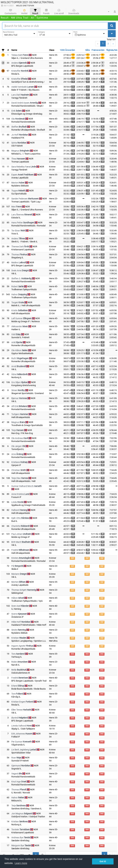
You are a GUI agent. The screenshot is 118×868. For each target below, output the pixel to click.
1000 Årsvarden (67, 50)
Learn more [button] (21, 863)
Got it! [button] (103, 861)
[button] (107, 12)
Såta (88, 50)
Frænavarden (98, 50)
